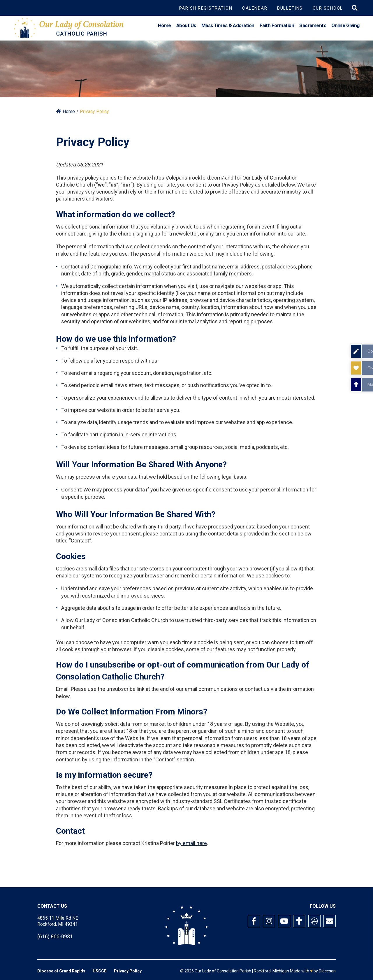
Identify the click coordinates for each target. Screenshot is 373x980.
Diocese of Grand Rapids (61, 971)
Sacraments (313, 27)
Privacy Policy (128, 971)
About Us (186, 27)
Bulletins (290, 8)
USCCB (100, 971)
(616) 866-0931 (55, 936)
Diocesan (327, 971)
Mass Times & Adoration (228, 27)
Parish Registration (206, 8)
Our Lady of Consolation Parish (223, 971)
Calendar (255, 8)
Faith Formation (277, 27)
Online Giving (345, 27)
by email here (191, 843)
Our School (328, 8)
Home (164, 27)
